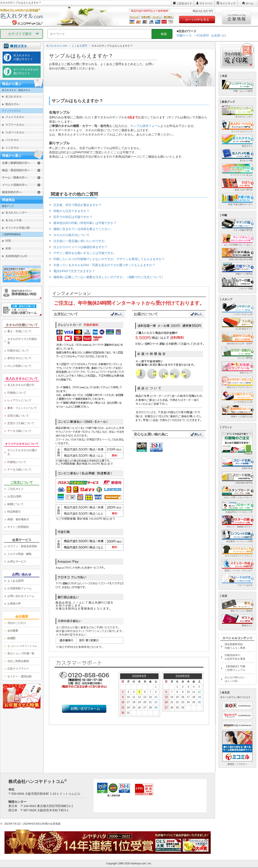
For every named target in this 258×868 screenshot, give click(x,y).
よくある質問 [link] (15, 581)
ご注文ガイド (184, 3)
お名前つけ (219, 35)
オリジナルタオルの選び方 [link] (22, 452)
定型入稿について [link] (18, 416)
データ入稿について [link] (19, 431)
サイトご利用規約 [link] (18, 527)
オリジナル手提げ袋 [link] (18, 228)
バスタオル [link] (12, 140)
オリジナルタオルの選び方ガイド (26, 72)
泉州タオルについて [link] (19, 358)
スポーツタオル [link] (15, 132)
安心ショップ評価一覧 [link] (21, 653)
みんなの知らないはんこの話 (235, 679)
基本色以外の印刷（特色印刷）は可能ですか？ (85, 223)
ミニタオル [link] (12, 148)
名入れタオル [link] (13, 97)
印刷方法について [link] (18, 351)
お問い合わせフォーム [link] (21, 596)
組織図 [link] (11, 638)
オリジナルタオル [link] (11, 111)
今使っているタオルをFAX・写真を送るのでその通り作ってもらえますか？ (104, 265)
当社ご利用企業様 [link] (18, 661)
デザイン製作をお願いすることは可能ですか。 (85, 253)
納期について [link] (15, 504)
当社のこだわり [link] (17, 623)
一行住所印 (201, 35)
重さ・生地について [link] (19, 331)
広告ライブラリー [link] (18, 669)
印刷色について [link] (17, 393)
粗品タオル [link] (12, 104)
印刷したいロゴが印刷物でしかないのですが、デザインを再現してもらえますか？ (109, 259)
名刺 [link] (8, 248)
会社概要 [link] (13, 631)
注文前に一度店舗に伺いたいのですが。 (80, 241)
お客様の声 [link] (14, 604)
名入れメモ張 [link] (13, 220)
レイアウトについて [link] (19, 400)
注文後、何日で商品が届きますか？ (77, 205)
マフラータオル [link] (15, 125)
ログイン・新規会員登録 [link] (22, 546)
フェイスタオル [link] (15, 117)
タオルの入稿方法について (71, 235)
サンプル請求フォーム (145, 126)
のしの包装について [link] (19, 366)
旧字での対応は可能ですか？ (73, 217)
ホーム (249, 3)
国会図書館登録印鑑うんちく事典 (235, 646)
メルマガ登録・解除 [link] (19, 554)
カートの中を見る (197, 20)
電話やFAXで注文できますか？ (74, 271)
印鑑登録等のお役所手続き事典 (235, 657)
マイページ (206, 3)
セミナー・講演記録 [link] (19, 676)
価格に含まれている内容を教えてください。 (83, 229)
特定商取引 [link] (14, 512)
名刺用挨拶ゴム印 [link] (16, 256)
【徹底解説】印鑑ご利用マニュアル (235, 668)
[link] (22, 646)
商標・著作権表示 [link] (18, 519)
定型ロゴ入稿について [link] (21, 423)
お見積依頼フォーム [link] (19, 588)
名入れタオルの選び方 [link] (21, 385)
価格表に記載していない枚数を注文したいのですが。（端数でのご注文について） (109, 277)
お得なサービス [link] (17, 561)
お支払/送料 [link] (14, 496)
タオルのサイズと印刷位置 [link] (22, 341)
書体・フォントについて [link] (22, 408)
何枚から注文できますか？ (71, 211)
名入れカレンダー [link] (16, 212)
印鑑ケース (184, 35)
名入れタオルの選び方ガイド (23, 57)
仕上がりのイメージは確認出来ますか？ (80, 247)
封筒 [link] (8, 241)
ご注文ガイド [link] (15, 489)
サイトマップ (228, 3)
